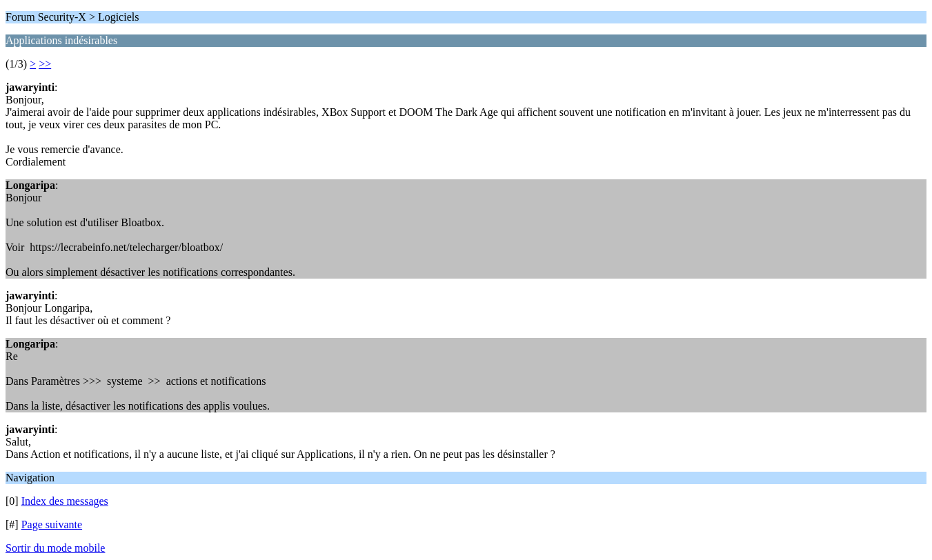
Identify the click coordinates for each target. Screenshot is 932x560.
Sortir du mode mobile (55, 548)
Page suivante (52, 524)
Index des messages (65, 501)
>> (45, 64)
